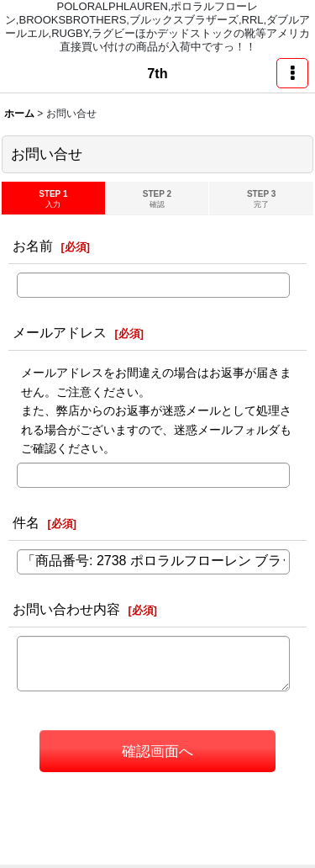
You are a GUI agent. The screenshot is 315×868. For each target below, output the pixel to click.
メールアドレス (60, 332)
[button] (292, 73)
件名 (26, 522)
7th (157, 73)
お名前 (33, 246)
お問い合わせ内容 (66, 609)
